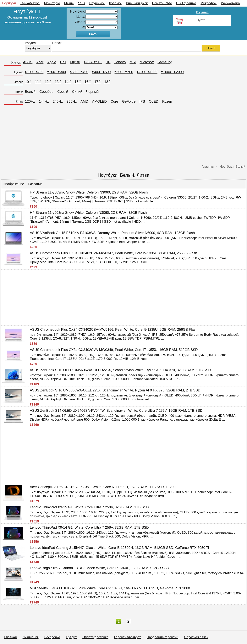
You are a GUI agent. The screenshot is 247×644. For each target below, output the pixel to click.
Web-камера (230, 3)
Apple (52, 62)
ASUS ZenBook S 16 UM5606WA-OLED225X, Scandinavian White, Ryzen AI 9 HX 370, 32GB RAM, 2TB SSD (115, 390)
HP (108, 62)
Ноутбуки (9, 3)
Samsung (165, 62)
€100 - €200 (34, 72)
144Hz (44, 101)
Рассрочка (52, 637)
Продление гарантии (162, 637)
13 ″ (58, 82)
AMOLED (99, 101)
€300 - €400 (79, 72)
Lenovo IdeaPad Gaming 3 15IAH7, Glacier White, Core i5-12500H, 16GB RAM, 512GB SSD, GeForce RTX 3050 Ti (119, 548)
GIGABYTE (93, 62)
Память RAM (162, 3)
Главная (11, 637)
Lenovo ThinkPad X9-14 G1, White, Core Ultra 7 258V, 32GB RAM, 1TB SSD (89, 527)
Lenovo (120, 62)
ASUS (28, 62)
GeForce (129, 101)
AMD (84, 101)
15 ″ (77, 82)
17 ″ (97, 82)
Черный (92, 92)
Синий (77, 92)
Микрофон (209, 3)
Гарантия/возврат (128, 637)
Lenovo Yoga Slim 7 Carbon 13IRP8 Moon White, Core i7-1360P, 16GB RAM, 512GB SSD (100, 568)
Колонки (115, 3)
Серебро (46, 92)
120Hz (30, 101)
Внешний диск (137, 3)
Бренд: (16, 62)
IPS (142, 101)
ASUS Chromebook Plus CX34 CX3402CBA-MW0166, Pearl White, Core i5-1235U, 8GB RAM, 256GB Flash (114, 330)
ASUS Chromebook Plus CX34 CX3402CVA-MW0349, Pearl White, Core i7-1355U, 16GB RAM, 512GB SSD (114, 350)
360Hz (72, 101)
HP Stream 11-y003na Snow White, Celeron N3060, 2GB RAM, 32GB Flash (88, 213)
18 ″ (107, 82)
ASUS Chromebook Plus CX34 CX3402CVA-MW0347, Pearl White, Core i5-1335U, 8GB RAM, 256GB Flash (114, 253)
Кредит (71, 637)
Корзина (202, 12)
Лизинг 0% (31, 637)
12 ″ (48, 82)
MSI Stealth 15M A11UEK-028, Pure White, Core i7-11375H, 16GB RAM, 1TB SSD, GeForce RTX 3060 (110, 588)
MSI (133, 62)
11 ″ (38, 82)
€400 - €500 (101, 72)
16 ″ (88, 82)
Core (114, 101)
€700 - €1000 (147, 72)
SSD (81, 3)
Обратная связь (196, 637)
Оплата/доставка (95, 637)
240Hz (58, 101)
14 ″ (68, 82)
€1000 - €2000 (173, 72)
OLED (154, 101)
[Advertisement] (123, 136)
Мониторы (52, 3)
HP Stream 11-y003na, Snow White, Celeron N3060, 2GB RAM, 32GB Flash (89, 192)
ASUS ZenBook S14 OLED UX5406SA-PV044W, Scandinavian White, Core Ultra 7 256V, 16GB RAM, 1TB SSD (116, 411)
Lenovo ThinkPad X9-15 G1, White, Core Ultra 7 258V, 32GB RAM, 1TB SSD (89, 507)
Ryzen (167, 101)
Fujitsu (75, 62)
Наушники (97, 3)
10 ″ (28, 82)
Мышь (69, 3)
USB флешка (186, 3)
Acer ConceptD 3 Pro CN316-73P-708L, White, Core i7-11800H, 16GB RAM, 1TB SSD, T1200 (103, 487)
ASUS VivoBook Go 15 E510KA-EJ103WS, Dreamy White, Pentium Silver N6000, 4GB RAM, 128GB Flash (112, 233)
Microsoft (147, 62)
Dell (63, 62)
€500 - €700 (124, 72)
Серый (63, 92)
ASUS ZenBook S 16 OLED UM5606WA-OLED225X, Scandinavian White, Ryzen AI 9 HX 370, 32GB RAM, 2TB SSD (120, 370)
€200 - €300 (57, 72)
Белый (30, 92)
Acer (40, 62)
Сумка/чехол (30, 3)
